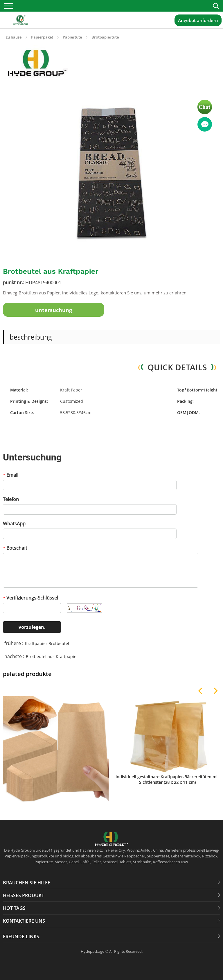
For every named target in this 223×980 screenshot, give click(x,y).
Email (11, 475)
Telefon (11, 499)
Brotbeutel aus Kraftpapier (52, 656)
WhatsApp (14, 524)
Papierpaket (42, 37)
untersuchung (54, 310)
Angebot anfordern (198, 20)
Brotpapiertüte (105, 37)
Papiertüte (72, 37)
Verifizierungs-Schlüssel (30, 598)
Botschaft (15, 548)
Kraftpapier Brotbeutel (47, 643)
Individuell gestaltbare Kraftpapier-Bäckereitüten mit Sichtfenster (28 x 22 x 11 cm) (167, 779)
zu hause (14, 37)
